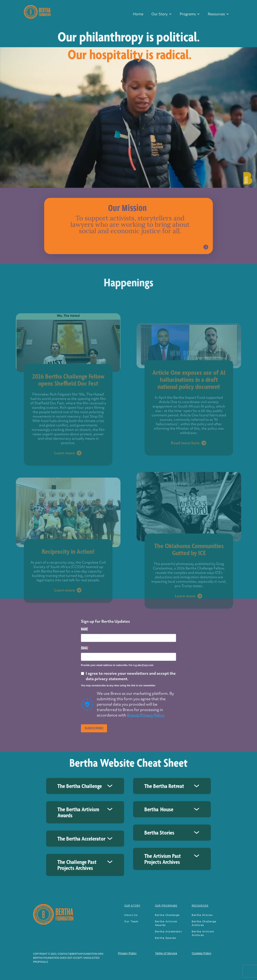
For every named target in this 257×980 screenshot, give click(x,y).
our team (131, 921)
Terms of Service (166, 953)
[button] (162, 14)
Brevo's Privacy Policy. (146, 715)
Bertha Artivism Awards (166, 923)
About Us (131, 915)
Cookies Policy (202, 953)
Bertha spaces (166, 938)
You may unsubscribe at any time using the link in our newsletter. (118, 686)
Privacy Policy (127, 953)
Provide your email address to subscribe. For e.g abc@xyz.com (117, 665)
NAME (84, 629)
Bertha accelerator (169, 931)
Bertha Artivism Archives (203, 933)
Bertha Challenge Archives (204, 923)
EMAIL (84, 648)
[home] (37, 11)
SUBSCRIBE (94, 728)
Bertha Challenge (167, 915)
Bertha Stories (202, 915)
